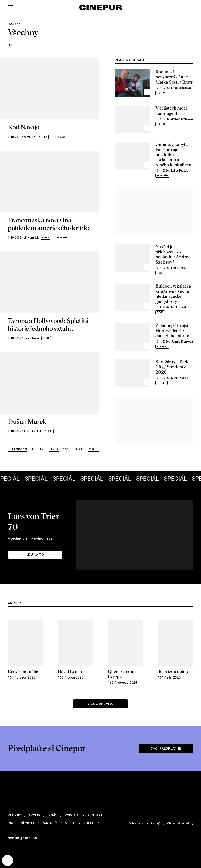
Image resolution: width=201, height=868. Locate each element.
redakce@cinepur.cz (23, 824)
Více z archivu (101, 689)
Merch (70, 809)
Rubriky (15, 801)
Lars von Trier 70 (43, 514)
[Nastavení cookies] (8, 860)
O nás (52, 801)
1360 (79, 449)
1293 (44, 449)
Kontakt (95, 801)
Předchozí (20, 449)
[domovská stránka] (100, 7)
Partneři (50, 809)
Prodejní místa (21, 809)
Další (91, 449)
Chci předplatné (166, 734)
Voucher (91, 809)
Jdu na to (35, 542)
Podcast (72, 801)
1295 (65, 449)
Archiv (34, 801)
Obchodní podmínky (180, 809)
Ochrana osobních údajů (145, 809)
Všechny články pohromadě (31, 525)
